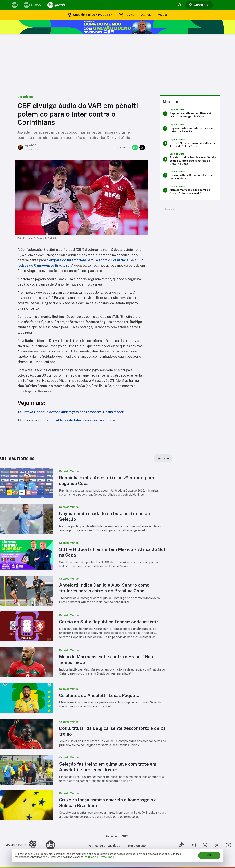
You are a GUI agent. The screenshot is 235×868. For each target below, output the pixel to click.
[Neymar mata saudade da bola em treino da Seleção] (190, 128)
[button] (86, 483)
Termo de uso (136, 846)
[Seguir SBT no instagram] (193, 845)
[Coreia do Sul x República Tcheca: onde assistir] (190, 175)
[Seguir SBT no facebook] (205, 845)
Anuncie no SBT (117, 836)
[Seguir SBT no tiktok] (181, 845)
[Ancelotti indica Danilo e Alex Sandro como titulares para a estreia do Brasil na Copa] (190, 159)
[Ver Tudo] (163, 458)
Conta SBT (199, 5)
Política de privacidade (104, 846)
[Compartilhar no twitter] (142, 148)
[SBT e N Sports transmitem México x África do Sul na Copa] (190, 143)
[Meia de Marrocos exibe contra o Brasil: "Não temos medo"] (190, 190)
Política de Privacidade (99, 857)
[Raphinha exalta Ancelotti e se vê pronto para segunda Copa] (190, 114)
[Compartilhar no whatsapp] (135, 148)
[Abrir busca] (180, 5)
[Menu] (219, 5)
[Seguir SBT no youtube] (228, 845)
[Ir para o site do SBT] (50, 845)
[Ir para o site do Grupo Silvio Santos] (23, 845)
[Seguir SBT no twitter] (217, 845)
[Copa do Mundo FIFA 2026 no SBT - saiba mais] (117, 27)
